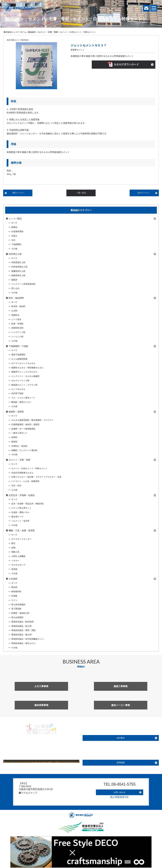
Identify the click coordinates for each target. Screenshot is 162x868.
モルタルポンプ (18, 565)
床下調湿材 (16, 609)
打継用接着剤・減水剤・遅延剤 (25, 424)
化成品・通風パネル (20, 512)
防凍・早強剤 (17, 324)
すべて (14, 223)
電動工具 (15, 552)
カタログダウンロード (126, 65)
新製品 (14, 227)
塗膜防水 (15, 315)
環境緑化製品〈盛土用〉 (22, 635)
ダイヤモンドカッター (21, 539)
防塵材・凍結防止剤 (20, 613)
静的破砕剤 (16, 592)
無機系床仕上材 (18, 271)
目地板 (14, 596)
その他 (14, 249)
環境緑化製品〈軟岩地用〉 (23, 622)
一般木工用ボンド (19, 433)
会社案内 (121, 738)
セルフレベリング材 (20, 381)
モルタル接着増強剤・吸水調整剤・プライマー (32, 420)
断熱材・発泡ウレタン (21, 402)
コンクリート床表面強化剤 (23, 284)
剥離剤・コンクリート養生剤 (24, 450)
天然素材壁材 (17, 232)
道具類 (14, 569)
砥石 (13, 543)
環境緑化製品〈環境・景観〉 (24, 630)
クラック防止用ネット (21, 508)
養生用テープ (17, 517)
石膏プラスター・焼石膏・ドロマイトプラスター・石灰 (36, 477)
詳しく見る (41, 756)
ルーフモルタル (18, 389)
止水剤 (14, 311)
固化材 (14, 587)
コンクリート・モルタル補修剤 (25, 376)
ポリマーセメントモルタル (23, 363)
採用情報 (121, 763)
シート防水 (16, 319)
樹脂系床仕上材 (18, 275)
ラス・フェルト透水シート (23, 398)
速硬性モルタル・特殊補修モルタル (27, 368)
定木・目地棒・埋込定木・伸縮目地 (27, 504)
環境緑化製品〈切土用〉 (22, 626)
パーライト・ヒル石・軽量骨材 (25, 481)
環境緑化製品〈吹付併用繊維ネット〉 (28, 639)
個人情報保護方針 (119, 795)
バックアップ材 (18, 332)
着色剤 (14, 442)
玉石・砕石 (16, 486)
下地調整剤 (16, 244)
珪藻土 (14, 236)
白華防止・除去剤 (19, 446)
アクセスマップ (28, 793)
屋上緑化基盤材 (18, 605)
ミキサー (15, 561)
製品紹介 (32, 32)
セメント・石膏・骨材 (48, 32)
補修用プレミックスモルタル (24, 372)
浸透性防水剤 (17, 328)
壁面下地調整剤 (18, 355)
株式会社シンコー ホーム (15, 32)
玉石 (13, 240)
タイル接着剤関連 (19, 359)
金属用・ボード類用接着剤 (23, 429)
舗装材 (14, 280)
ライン (14, 600)
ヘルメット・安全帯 (20, 521)
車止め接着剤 (17, 617)
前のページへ (19, 193)
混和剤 (14, 437)
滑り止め (15, 288)
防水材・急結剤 (18, 306)
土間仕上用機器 (18, 556)
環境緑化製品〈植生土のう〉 (24, 643)
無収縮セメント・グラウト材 (24, 385)
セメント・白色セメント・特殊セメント (29, 468)
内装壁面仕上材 (18, 262)
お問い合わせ (119, 791)
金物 (13, 548)
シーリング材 (17, 337)
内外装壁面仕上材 (19, 267)
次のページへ (143, 193)
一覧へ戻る (81, 193)
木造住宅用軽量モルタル (22, 473)
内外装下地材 (17, 393)
